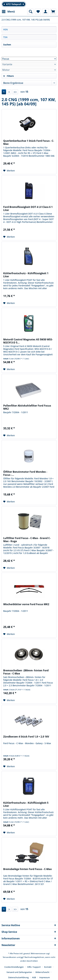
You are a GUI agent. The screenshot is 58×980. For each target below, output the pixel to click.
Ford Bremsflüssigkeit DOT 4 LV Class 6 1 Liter (28, 208)
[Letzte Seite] (15, 92)
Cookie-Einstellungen (14, 967)
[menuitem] (8, 12)
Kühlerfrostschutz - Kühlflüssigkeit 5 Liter (26, 804)
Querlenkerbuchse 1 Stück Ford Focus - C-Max (29, 142)
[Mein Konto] (45, 12)
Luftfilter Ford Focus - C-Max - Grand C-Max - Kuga (27, 540)
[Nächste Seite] (9, 92)
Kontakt (48, 967)
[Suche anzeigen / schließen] (30, 12)
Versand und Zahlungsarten (19, 972)
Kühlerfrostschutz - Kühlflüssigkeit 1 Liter (26, 275)
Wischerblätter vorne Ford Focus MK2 (26, 604)
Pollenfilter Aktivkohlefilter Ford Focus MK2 (27, 407)
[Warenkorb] (53, 12)
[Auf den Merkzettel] (9, 171)
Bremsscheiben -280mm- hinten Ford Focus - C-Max (26, 672)
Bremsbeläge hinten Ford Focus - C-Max (27, 869)
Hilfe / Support (34, 967)
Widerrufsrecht (42, 972)
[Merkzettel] (38, 12)
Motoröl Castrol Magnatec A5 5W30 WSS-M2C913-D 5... (28, 341)
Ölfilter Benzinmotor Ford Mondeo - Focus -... (25, 473)
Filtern (9, 76)
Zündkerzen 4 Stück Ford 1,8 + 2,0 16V (26, 737)
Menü (8, 11)
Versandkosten (10, 957)
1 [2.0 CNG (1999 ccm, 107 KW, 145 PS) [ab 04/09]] (4, 92)
